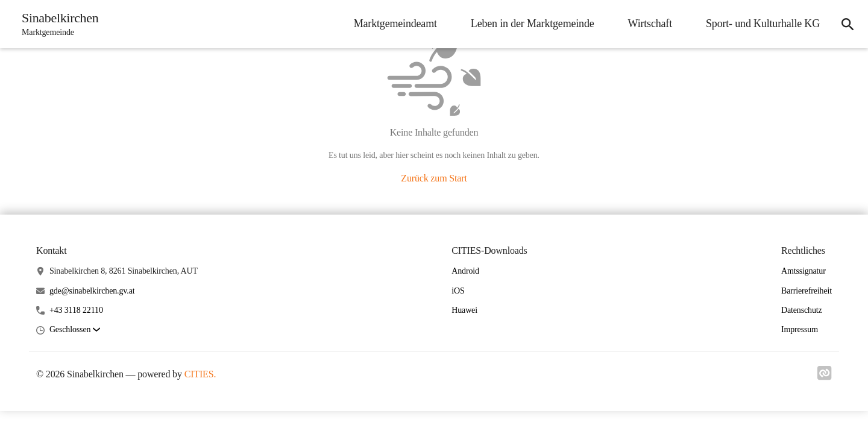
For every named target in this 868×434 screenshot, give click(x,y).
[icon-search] (848, 24)
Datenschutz (802, 310)
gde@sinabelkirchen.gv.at (92, 291)
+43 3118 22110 (76, 310)
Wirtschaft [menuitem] (650, 24)
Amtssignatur (804, 271)
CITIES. (200, 374)
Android (465, 271)
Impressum (800, 329)
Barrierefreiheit (807, 291)
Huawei (464, 310)
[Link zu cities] (825, 377)
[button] (75, 330)
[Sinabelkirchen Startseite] (56, 24)
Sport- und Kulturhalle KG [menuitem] (763, 24)
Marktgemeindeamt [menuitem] (395, 24)
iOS (458, 291)
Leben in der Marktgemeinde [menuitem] (533, 24)
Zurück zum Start (434, 178)
